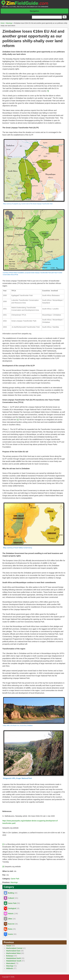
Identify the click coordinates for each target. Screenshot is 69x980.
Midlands (10, 968)
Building (11, 893)
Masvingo (9, 23)
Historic (11, 914)
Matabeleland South (14, 961)
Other (10, 919)
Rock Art (11, 924)
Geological (12, 908)
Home (3, 23)
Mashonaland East (13, 951)
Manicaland (11, 963)
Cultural (11, 898)
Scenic (10, 934)
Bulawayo (10, 956)
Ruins (10, 929)
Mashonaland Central (14, 948)
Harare (9, 946)
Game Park (15, 879)
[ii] (18, 420)
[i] (48, 91)
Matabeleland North (14, 958)
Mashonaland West (13, 953)
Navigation (34, 11)
